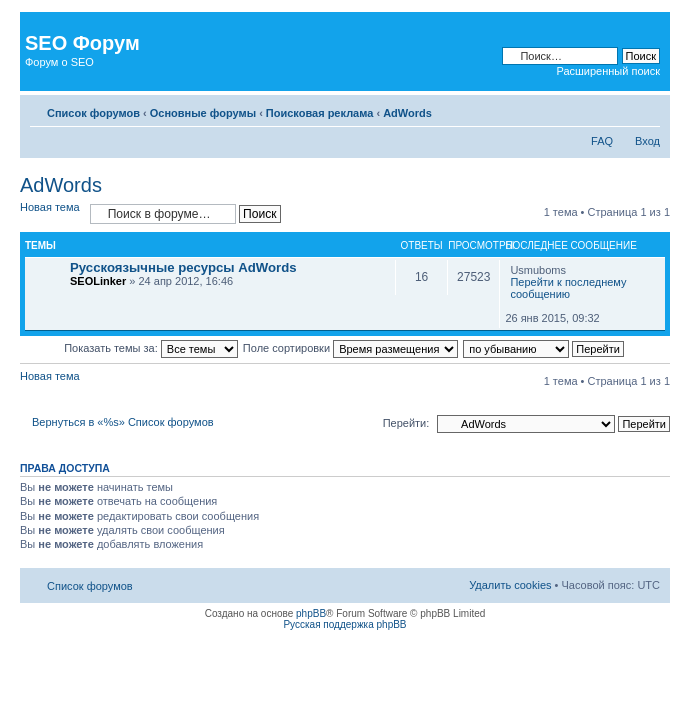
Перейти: (406, 423)
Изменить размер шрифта (645, 109)
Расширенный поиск (608, 71)
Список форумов (93, 113)
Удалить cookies (510, 585)
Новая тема (50, 207)
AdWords (407, 113)
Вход (647, 141)
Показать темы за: (151, 348)
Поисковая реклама (320, 113)
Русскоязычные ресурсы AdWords (183, 267)
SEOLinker (98, 281)
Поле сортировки (350, 348)
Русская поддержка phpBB (344, 624)
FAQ (602, 141)
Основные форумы (203, 113)
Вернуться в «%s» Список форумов (123, 422)
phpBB (311, 613)
